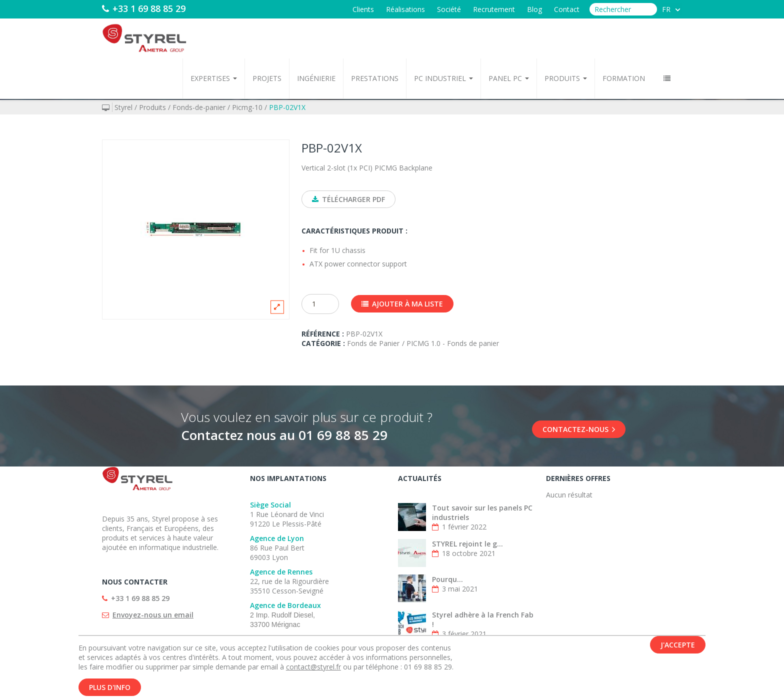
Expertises (214, 78)
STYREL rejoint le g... (467, 544)
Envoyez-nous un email (153, 615)
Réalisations (405, 9)
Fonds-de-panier (199, 107)
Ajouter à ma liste (402, 304)
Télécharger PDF (348, 199)
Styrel (123, 107)
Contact (567, 9)
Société (449, 9)
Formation (624, 78)
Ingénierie (316, 78)
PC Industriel (443, 78)
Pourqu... (447, 579)
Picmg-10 (247, 107)
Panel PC (509, 78)
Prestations (375, 78)
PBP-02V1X (287, 107)
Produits (566, 78)
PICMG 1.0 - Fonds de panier (453, 343)
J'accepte (678, 645)
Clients (363, 9)
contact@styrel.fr (313, 667)
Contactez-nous (579, 429)
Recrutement (494, 9)
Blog (534, 9)
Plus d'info (110, 688)
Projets (267, 78)
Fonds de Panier (373, 343)
